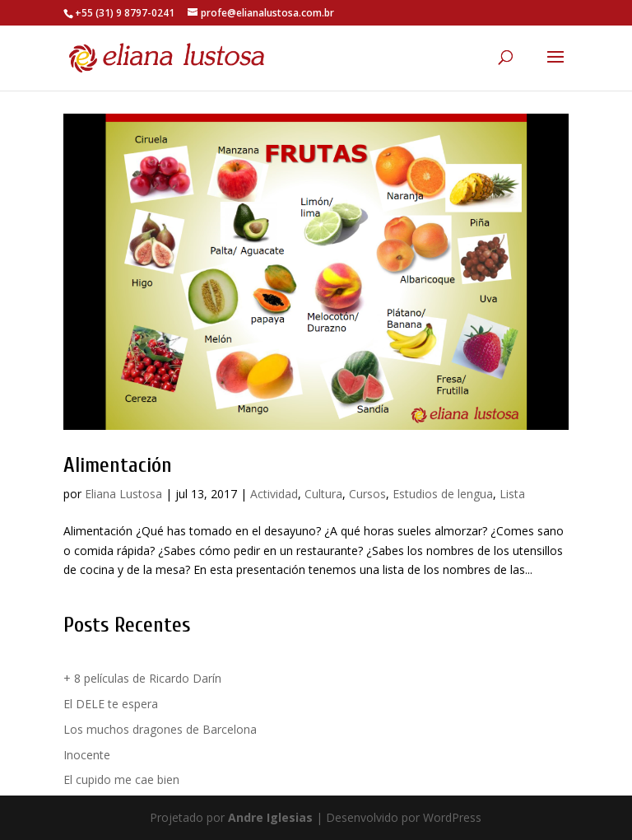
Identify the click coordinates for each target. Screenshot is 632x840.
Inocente (87, 755)
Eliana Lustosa (123, 494)
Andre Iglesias (270, 817)
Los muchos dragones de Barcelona (160, 729)
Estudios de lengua (443, 494)
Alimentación (118, 465)
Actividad (274, 494)
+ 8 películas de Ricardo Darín (142, 678)
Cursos (367, 494)
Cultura (323, 494)
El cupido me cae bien (121, 779)
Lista (512, 494)
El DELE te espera (111, 704)
